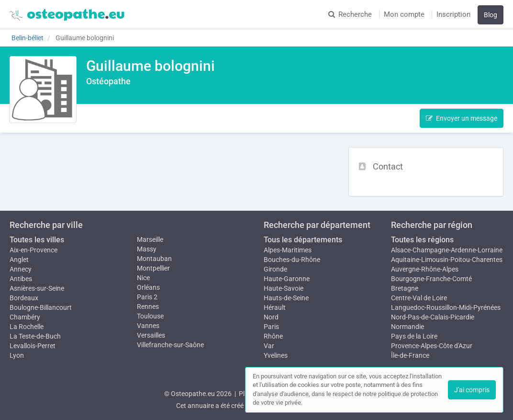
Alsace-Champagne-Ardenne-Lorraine (447, 250)
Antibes (21, 279)
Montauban (154, 259)
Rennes (148, 306)
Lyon (17, 355)
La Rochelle (27, 327)
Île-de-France (410, 355)
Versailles (151, 335)
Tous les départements (303, 240)
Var (269, 346)
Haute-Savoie (284, 288)
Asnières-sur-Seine (37, 288)
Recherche (350, 14)
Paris (271, 327)
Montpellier (153, 268)
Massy (147, 249)
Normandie (407, 327)
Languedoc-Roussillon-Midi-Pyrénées (446, 307)
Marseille (150, 239)
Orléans (148, 287)
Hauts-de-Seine (286, 298)
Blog (491, 15)
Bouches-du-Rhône (292, 260)
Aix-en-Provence (33, 250)
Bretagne (405, 288)
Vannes (148, 326)
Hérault (275, 307)
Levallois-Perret (33, 346)
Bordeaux (24, 298)
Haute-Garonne (287, 279)
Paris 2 (147, 297)
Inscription (453, 14)
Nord (271, 317)
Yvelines (276, 355)
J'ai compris (472, 390)
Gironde (275, 269)
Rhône (273, 336)
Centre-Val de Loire (419, 298)
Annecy (21, 269)
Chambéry (25, 317)
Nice (143, 278)
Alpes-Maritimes (288, 250)
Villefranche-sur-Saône (170, 345)
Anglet (19, 260)
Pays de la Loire (414, 336)
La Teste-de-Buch (35, 336)
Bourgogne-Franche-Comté (431, 279)
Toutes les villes (37, 240)
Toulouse (150, 316)
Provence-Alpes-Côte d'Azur (432, 346)
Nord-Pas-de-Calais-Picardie (433, 317)
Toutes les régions (422, 240)
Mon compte (404, 14)
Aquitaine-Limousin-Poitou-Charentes (447, 260)
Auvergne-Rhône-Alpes (425, 269)
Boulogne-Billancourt (41, 307)
